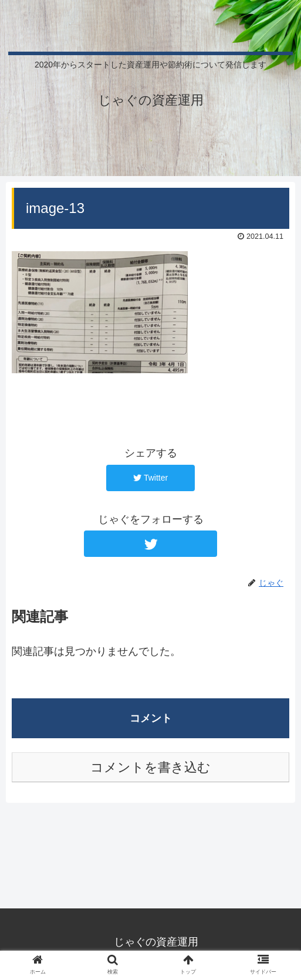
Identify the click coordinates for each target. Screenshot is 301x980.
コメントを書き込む (150, 767)
